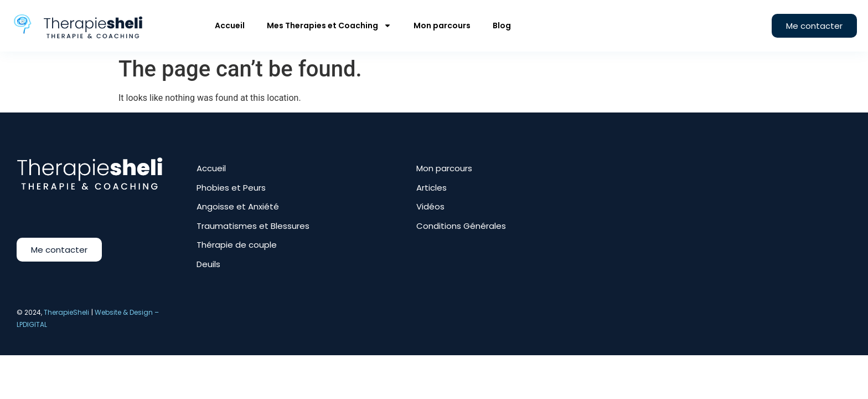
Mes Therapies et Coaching (329, 25)
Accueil (230, 25)
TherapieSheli (66, 312)
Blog (502, 25)
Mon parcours (442, 25)
